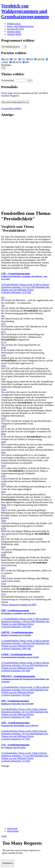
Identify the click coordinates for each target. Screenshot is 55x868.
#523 (4, 492)
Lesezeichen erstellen (11, 108)
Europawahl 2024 (15, 29)
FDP (30, 59)
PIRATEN (15, 62)
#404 (4, 442)
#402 (4, 426)
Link (10, 93)
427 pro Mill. (25, 714)
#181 (4, 355)
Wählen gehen (14, 24)
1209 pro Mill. (25, 624)
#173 (4, 332)
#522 (4, 484)
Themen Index (14, 32)
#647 (4, 568)
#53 (3, 298)
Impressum (12, 828)
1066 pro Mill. (25, 646)
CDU (14, 59)
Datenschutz (13, 831)
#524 (4, 508)
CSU (22, 59)
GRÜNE (40, 59)
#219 (4, 418)
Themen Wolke (14, 34)
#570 (4, 529)
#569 (4, 521)
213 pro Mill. (25, 758)
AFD (5, 59)
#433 (4, 476)
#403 (4, 434)
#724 (4, 584)
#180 (4, 347)
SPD (26, 62)
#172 (4, 324)
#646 (4, 555)
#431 (4, 452)
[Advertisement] (13, 163)
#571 (4, 536)
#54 (3, 305)
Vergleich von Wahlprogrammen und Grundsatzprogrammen (25, 11)
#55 (3, 316)
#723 (4, 576)
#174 (4, 342)
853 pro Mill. (25, 668)
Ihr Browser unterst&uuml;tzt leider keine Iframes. (23, 848)
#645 (4, 547)
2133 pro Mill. (25, 290)
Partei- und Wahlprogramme (20, 26)
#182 (4, 366)
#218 (4, 389)
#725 (4, 594)
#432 (4, 466)
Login (4, 836)
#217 (4, 379)
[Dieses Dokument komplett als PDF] (19, 605)
